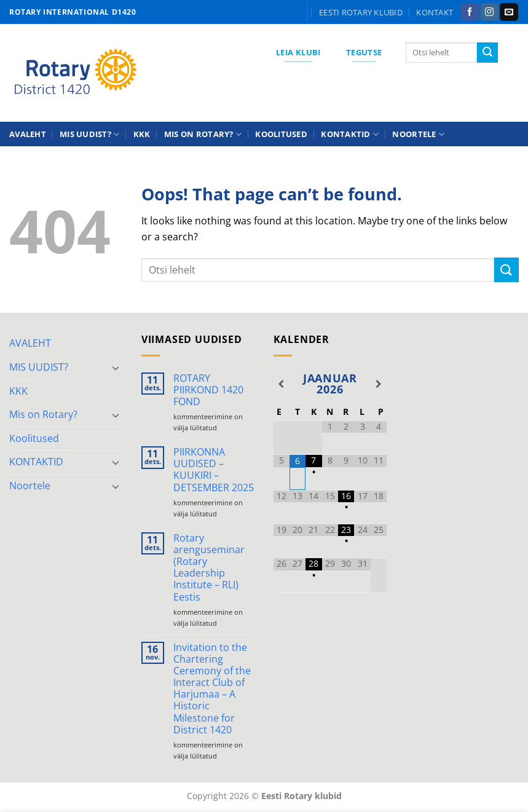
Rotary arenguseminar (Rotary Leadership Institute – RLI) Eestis (209, 568)
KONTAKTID (350, 134)
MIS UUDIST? (89, 134)
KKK (142, 134)
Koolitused (281, 134)
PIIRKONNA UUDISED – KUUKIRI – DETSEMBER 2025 (214, 470)
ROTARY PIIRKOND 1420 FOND (208, 390)
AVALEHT (28, 134)
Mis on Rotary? (203, 134)
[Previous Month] (282, 384)
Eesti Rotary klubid (361, 12)
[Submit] (487, 53)
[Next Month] (379, 384)
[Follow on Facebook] (470, 12)
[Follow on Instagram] (490, 12)
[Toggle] (116, 368)
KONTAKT (435, 12)
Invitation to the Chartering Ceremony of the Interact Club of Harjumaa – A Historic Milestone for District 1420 (212, 689)
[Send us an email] (509, 12)
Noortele (418, 134)
